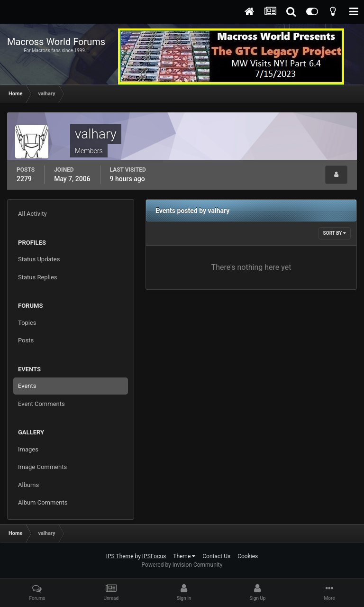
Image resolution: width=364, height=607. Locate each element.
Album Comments (43, 502)
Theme (184, 556)
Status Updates (39, 259)
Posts (26, 340)
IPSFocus (154, 556)
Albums (28, 485)
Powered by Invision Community (182, 565)
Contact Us (216, 556)
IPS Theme (120, 556)
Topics (27, 323)
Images (28, 449)
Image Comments (42, 467)
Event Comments (41, 404)
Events (27, 386)
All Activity (32, 214)
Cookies (248, 556)
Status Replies (38, 277)
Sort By (335, 233)
